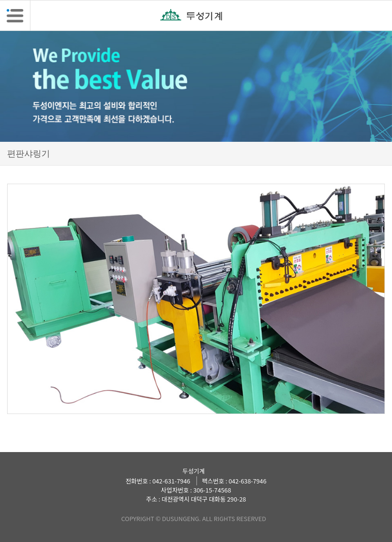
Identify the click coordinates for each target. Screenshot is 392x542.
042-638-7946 (247, 481)
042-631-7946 (171, 481)
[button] (15, 15)
